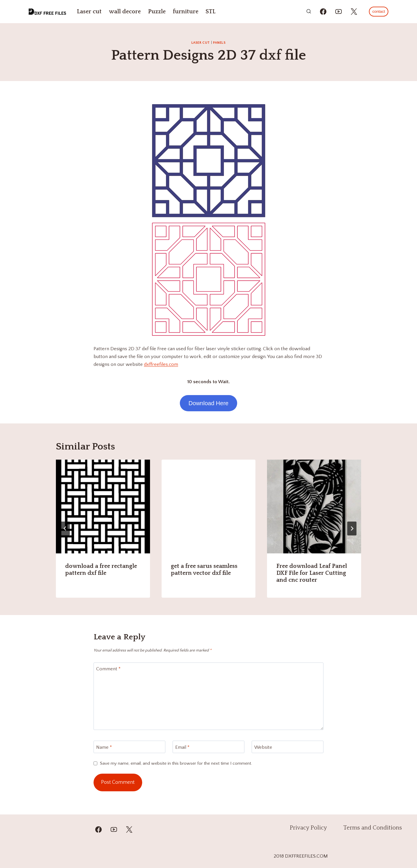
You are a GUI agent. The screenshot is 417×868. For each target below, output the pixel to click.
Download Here (209, 403)
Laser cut (89, 12)
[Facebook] (98, 830)
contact (379, 11)
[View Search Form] (309, 12)
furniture (186, 12)
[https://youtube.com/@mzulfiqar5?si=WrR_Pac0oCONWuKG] (339, 12)
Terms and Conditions (373, 828)
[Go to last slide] (65, 528)
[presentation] (103, 507)
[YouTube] (114, 830)
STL (211, 12)
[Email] (209, 747)
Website (263, 747)
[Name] (129, 747)
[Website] (288, 747)
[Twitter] (129, 830)
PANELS (220, 43)
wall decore (125, 12)
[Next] (352, 528)
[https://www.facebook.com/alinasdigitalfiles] (323, 12)
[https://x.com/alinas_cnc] (354, 12)
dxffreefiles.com (161, 364)
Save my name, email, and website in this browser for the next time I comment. (176, 763)
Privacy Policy (308, 828)
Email (182, 747)
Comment (108, 669)
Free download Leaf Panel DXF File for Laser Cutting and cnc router (312, 573)
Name (104, 747)
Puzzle (157, 12)
